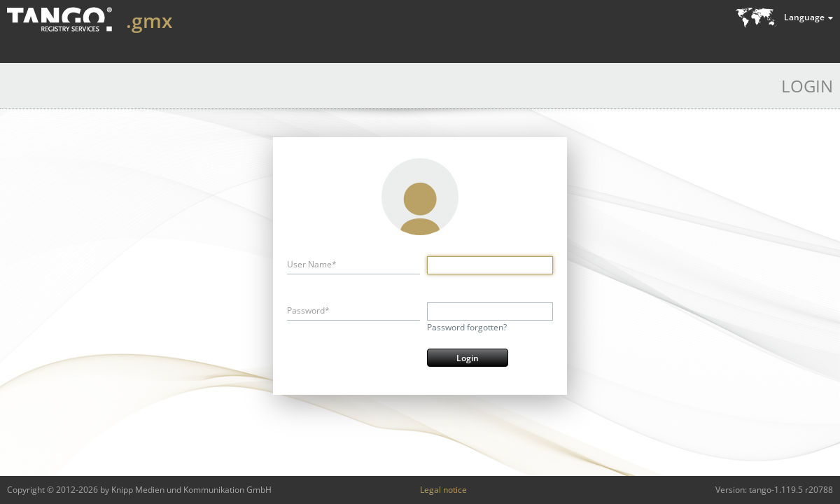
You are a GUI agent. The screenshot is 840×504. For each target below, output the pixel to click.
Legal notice (443, 490)
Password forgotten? (467, 327)
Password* (308, 310)
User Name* (312, 264)
